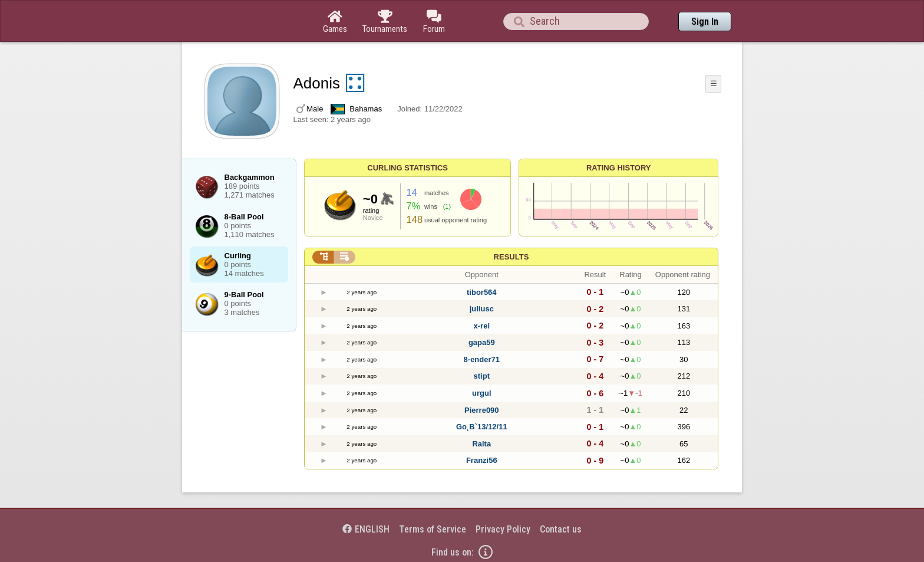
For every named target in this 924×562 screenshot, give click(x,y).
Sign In (705, 22)
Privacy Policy (503, 529)
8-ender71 (482, 359)
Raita (481, 444)
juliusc (482, 309)
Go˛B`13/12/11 (482, 427)
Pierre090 (482, 410)
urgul (482, 393)
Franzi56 (482, 460)
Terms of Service (433, 529)
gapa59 (482, 342)
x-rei (482, 326)
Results (511, 257)
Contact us (561, 529)
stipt (482, 376)
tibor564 (482, 292)
